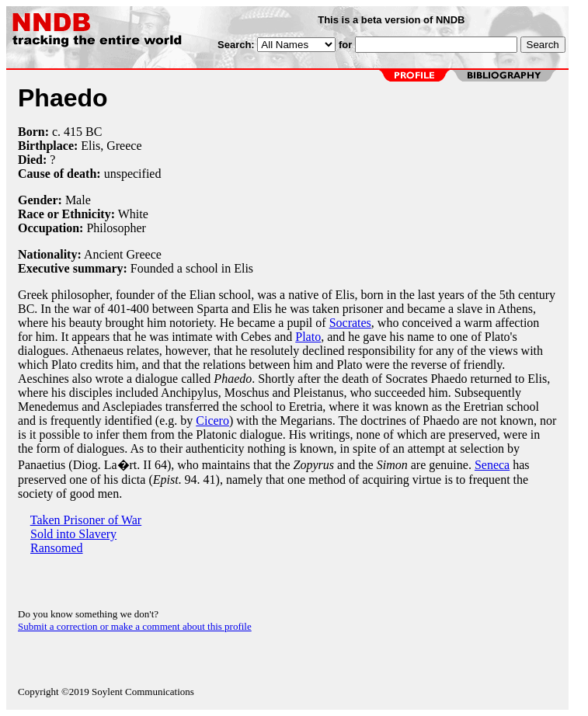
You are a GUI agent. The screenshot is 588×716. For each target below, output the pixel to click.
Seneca (492, 465)
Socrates (350, 323)
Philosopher (116, 228)
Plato (308, 337)
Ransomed (57, 548)
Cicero (212, 421)
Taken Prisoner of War (86, 520)
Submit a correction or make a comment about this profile (135, 626)
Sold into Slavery (73, 534)
